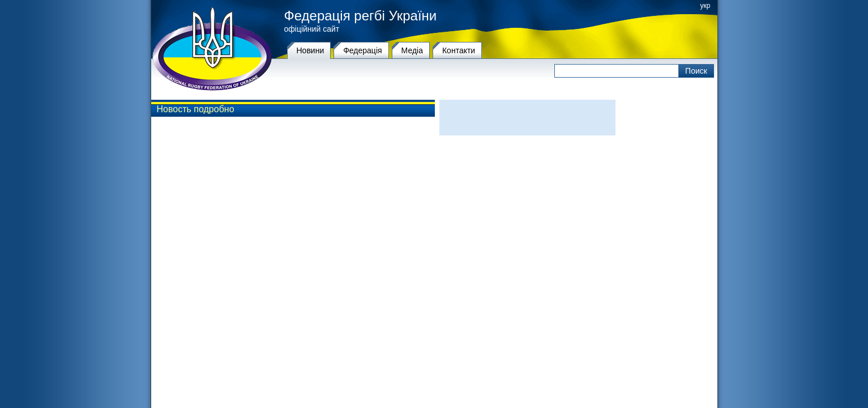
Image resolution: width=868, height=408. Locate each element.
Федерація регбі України (361, 16)
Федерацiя (362, 50)
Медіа (412, 50)
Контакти (459, 50)
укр (705, 6)
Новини (311, 50)
